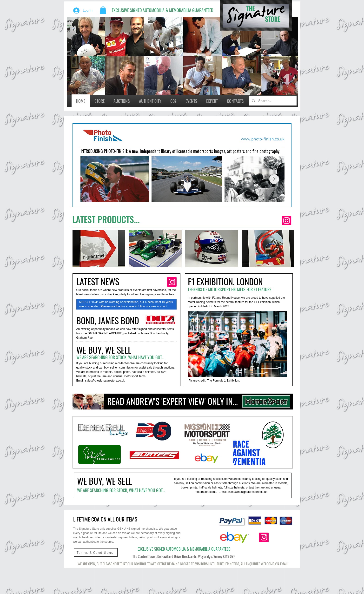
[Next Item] (274, 179)
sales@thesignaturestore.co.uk (105, 381)
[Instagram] (287, 221)
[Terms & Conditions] (96, 553)
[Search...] (272, 101)
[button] (103, 10)
